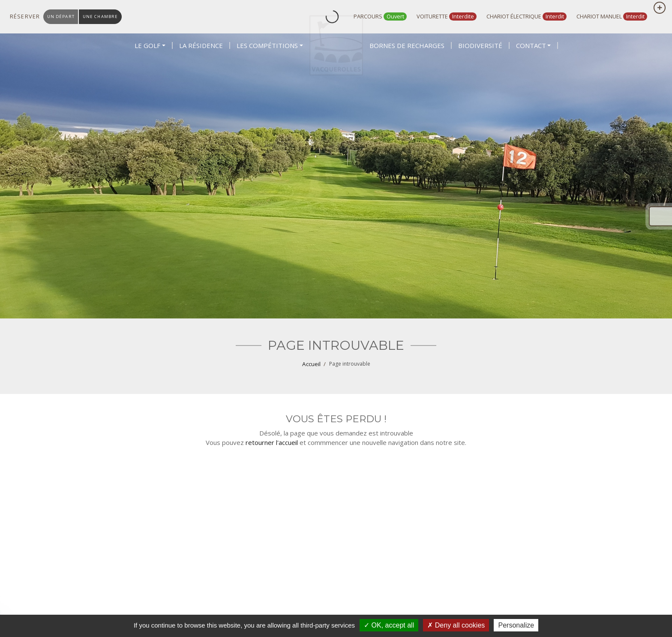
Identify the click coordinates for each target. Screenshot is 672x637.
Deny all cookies (456, 625)
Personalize (516, 625)
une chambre (105, 17)
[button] (150, 74)
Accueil (311, 364)
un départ (62, 17)
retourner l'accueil (272, 442)
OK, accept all (389, 625)
